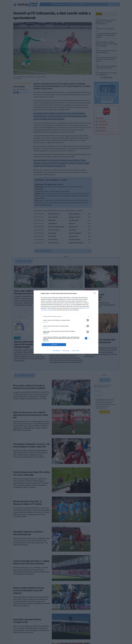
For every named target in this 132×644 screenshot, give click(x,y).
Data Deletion (56, 351)
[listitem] (66, 316)
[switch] (87, 320)
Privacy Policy (75, 351)
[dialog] (66, 322)
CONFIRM (54, 345)
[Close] (95, 294)
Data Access (66, 351)
